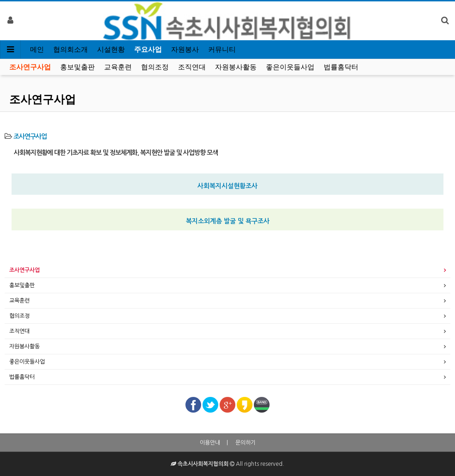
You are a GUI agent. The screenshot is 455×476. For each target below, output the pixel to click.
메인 (37, 49)
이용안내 (210, 443)
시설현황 (111, 49)
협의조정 (155, 67)
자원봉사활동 (236, 67)
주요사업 (148, 49)
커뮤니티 (222, 49)
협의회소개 (71, 49)
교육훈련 (118, 67)
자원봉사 (185, 49)
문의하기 (246, 443)
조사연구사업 (30, 67)
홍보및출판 (77, 67)
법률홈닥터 (341, 67)
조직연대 (192, 67)
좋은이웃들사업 (290, 67)
